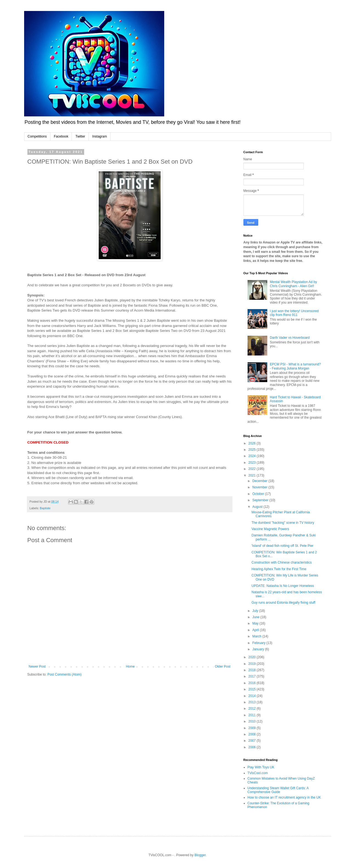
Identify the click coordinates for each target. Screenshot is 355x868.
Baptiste (45, 508)
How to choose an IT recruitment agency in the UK (284, 797)
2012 (252, 709)
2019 (252, 664)
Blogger (200, 855)
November (260, 487)
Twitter (80, 136)
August (258, 507)
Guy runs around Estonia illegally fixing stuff (283, 603)
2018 (252, 670)
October (259, 494)
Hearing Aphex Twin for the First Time (279, 569)
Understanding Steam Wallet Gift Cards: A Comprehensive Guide (278, 790)
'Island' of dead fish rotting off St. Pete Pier (282, 546)
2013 (252, 702)
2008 (252, 734)
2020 (252, 657)
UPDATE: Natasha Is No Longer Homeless (283, 586)
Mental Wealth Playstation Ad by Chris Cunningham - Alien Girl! (293, 284)
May (256, 623)
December (260, 481)
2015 (252, 689)
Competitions (37, 136)
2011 (252, 715)
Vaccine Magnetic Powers (270, 529)
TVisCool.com (258, 773)
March (257, 636)
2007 (252, 741)
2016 (252, 683)
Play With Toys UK (261, 767)
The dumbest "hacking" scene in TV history (283, 523)
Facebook (61, 136)
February (259, 643)
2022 (252, 469)
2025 (252, 450)
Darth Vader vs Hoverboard (290, 338)
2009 (252, 728)
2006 (252, 747)
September (261, 500)
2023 (252, 463)
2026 (252, 443)
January (259, 649)
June (256, 617)
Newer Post (37, 667)
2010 (252, 721)
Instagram (100, 136)
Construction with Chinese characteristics (281, 562)
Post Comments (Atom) (65, 674)
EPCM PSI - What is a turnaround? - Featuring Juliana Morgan (295, 366)
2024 (252, 456)
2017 (252, 676)
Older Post (223, 667)
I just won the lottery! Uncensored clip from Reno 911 (294, 313)
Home (130, 667)
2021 (252, 475)
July (256, 611)
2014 (252, 696)
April (256, 630)
